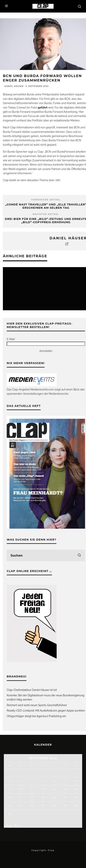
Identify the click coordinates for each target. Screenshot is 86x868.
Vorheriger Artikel (46, 200)
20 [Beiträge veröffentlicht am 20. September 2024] (54, 797)
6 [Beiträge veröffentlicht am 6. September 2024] (54, 781)
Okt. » (17, 826)
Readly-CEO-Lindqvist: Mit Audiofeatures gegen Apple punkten (46, 711)
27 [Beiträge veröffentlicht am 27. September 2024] (54, 805)
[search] (79, 555)
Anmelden (46, 351)
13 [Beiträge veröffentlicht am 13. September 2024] (54, 789)
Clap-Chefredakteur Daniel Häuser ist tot (32, 690)
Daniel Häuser (14, 86)
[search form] (46, 555)
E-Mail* (11, 339)
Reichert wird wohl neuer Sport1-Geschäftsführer (37, 705)
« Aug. (8, 826)
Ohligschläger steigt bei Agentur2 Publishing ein (36, 716)
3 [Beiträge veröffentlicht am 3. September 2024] (21, 781)
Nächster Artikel (46, 214)
